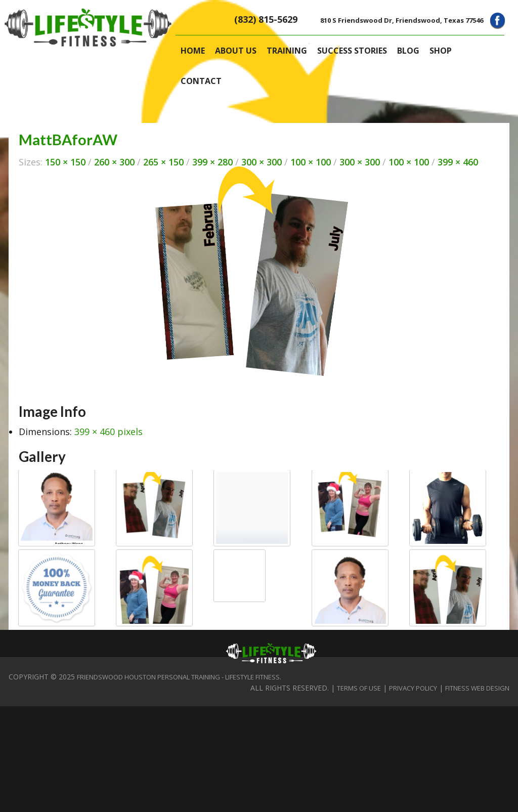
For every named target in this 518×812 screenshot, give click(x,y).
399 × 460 (458, 162)
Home (193, 51)
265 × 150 (163, 162)
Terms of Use (359, 688)
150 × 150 (65, 162)
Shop (441, 51)
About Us (236, 51)
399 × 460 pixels (109, 432)
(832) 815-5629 (266, 19)
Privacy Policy (413, 688)
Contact (201, 81)
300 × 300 (262, 162)
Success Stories (352, 51)
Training (287, 51)
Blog (408, 51)
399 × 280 (212, 162)
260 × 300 (114, 162)
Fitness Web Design (477, 688)
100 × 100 (311, 162)
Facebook (498, 20)
